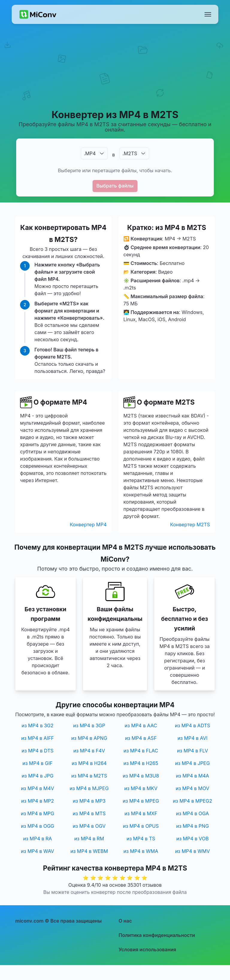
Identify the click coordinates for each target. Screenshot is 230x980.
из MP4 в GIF (38, 763)
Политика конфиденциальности (157, 935)
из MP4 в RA (37, 839)
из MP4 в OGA (193, 813)
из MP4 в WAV (38, 851)
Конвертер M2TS (190, 525)
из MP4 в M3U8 (141, 776)
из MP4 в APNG (89, 738)
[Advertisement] (115, 74)
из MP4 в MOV (193, 788)
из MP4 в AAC (141, 726)
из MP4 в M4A (192, 776)
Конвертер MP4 (88, 525)
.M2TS (130, 153)
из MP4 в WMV (193, 851)
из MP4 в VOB (193, 839)
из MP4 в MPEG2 (192, 801)
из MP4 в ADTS (193, 726)
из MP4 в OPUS (141, 826)
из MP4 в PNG (192, 826)
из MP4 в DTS (38, 751)
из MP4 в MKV (141, 788)
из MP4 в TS (141, 839)
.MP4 (90, 153)
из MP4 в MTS (89, 813)
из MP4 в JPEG (193, 763)
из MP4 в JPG (37, 776)
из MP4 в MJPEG (89, 788)
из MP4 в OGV (89, 826)
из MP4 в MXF (141, 813)
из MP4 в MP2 (38, 801)
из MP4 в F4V (89, 751)
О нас (125, 921)
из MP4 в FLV (192, 751)
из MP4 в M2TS (89, 776)
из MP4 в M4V (38, 788)
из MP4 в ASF (141, 738)
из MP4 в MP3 (89, 801)
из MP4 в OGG (38, 826)
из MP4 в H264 (89, 763)
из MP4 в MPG (37, 813)
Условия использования (147, 949)
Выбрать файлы (115, 186)
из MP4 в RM (89, 839)
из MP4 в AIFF (38, 738)
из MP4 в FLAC (141, 751)
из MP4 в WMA (141, 851)
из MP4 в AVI (193, 738)
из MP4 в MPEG (141, 801)
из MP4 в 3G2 (38, 726)
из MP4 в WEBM (89, 851)
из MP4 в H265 (141, 763)
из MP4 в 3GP (89, 726)
